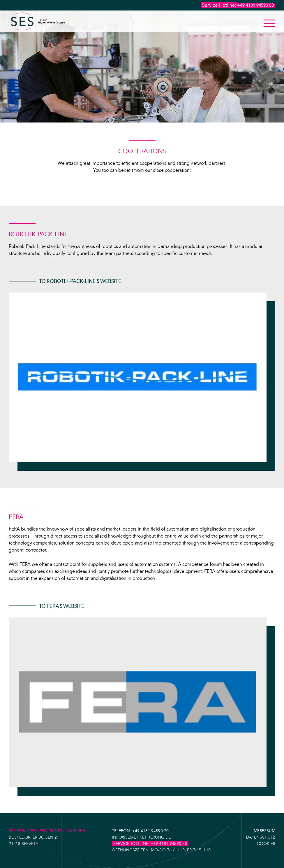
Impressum (264, 831)
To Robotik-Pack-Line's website (80, 281)
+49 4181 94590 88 (255, 5)
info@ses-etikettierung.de (141, 837)
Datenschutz (261, 837)
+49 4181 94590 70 (150, 831)
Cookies (266, 844)
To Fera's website (62, 606)
